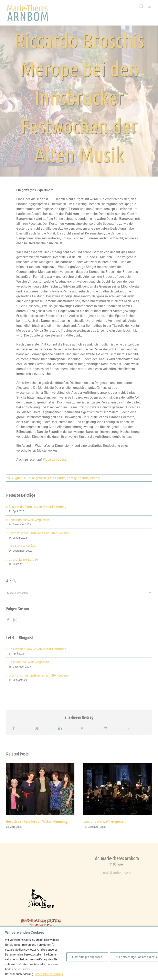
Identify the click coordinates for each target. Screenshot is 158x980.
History (95, 478)
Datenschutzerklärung (49, 974)
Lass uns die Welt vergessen (29, 520)
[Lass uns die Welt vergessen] (118, 765)
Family (72, 478)
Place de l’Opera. (55, 459)
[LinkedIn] (60, 728)
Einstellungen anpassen (87, 957)
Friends (83, 478)
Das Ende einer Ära (22, 546)
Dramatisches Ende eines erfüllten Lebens (39, 533)
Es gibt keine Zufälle (23, 559)
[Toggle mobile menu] (150, 6)
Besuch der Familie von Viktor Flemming (38, 507)
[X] (37, 728)
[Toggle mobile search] (141, 6)
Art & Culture (56, 478)
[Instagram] (15, 620)
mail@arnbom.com (117, 873)
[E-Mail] (128, 728)
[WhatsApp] (83, 728)
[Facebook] (8, 620)
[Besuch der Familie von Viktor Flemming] (40, 765)
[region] (79, 953)
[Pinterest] (105, 728)
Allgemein (39, 478)
